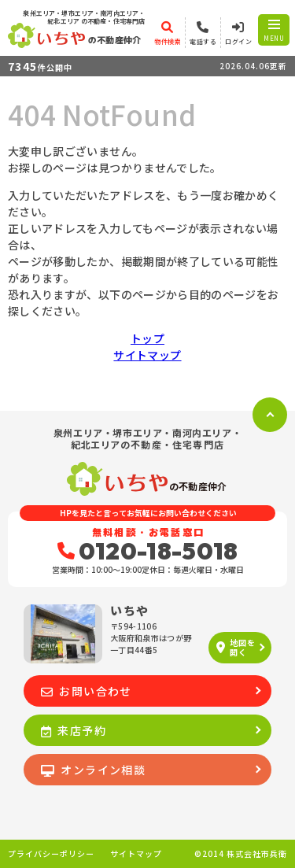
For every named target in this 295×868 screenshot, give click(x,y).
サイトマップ (147, 355)
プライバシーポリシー (51, 854)
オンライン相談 (93, 770)
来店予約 (74, 730)
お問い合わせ (87, 691)
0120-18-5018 (148, 551)
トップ (147, 338)
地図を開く (236, 647)
